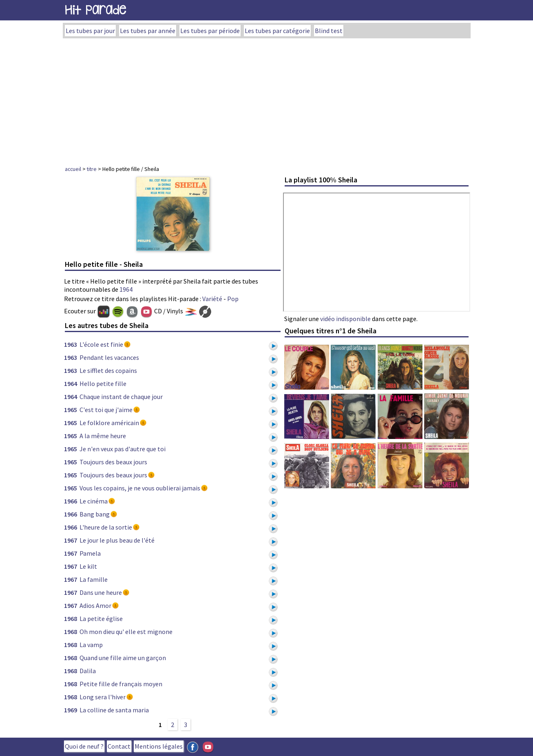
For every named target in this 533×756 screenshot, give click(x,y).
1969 (71, 710)
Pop (233, 299)
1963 (71, 344)
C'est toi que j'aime (106, 410)
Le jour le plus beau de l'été (117, 540)
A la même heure (103, 436)
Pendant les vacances (109, 357)
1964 (126, 289)
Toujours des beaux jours (113, 462)
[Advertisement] (267, 100)
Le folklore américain (109, 423)
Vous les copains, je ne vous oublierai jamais (140, 488)
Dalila (88, 671)
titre (92, 169)
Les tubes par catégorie (277, 31)
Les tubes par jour (90, 31)
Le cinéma (94, 501)
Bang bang (95, 514)
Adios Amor (95, 605)
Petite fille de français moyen (121, 684)
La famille (94, 579)
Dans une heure (101, 592)
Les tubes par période (210, 31)
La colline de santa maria (114, 710)
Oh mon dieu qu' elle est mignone (126, 632)
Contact (119, 746)
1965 (71, 410)
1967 (71, 540)
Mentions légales (159, 746)
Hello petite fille (103, 384)
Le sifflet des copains (108, 370)
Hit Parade (95, 10)
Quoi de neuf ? (84, 746)
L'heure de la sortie (106, 527)
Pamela (90, 553)
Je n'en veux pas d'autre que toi (123, 449)
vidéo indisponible (345, 319)
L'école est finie (101, 344)
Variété (212, 299)
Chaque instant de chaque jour (121, 397)
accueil (73, 169)
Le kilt (88, 566)
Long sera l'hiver (103, 697)
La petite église (101, 619)
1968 (71, 619)
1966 (71, 501)
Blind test (329, 31)
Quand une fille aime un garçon (123, 658)
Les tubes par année (148, 31)
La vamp (91, 645)
